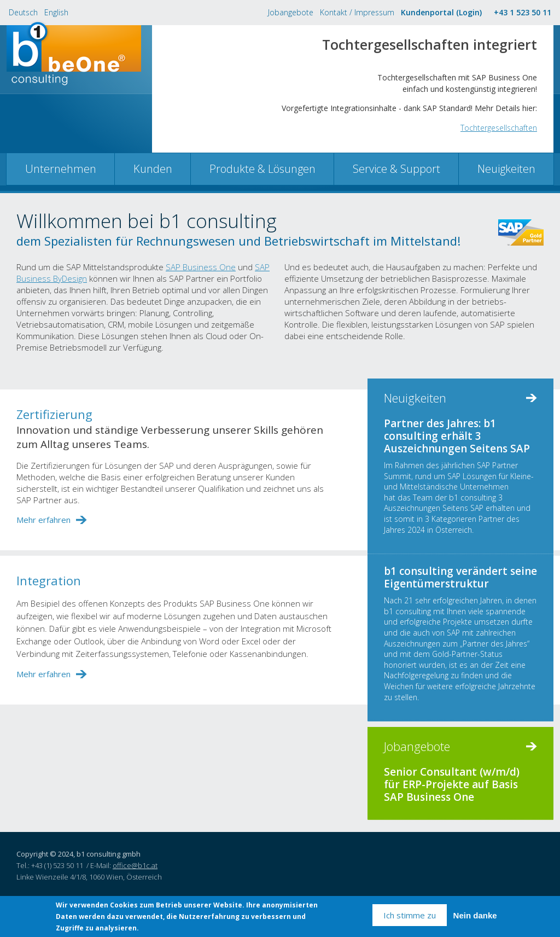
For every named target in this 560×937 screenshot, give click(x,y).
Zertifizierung (54, 414)
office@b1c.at (135, 865)
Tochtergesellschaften (499, 128)
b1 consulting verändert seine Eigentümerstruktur (460, 577)
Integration (49, 580)
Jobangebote (291, 12)
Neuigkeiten (506, 169)
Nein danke (475, 915)
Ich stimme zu (410, 915)
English (56, 12)
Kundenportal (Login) (441, 12)
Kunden (153, 169)
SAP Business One (201, 267)
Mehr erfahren (43, 520)
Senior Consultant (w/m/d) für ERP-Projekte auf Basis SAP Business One (452, 784)
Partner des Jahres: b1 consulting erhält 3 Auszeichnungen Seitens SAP (457, 436)
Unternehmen (61, 169)
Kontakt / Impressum (357, 12)
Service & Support (396, 169)
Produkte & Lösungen (262, 169)
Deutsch (23, 12)
